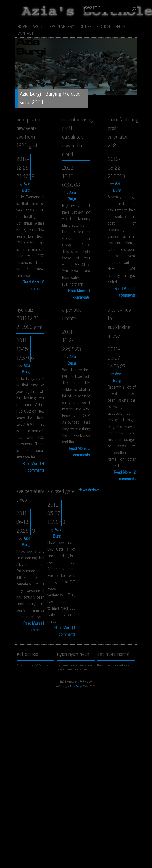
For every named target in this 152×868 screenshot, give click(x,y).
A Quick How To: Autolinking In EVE (120, 322)
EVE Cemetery (62, 26)
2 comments (127, 475)
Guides (85, 26)
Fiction (103, 26)
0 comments (36, 285)
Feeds (120, 26)
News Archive (89, 490)
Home (22, 26)
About (39, 26)
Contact (26, 33)
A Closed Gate (61, 491)
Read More (31, 282)
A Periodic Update (72, 314)
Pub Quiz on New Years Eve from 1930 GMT (28, 132)
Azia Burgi (26, 187)
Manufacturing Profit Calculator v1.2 (122, 132)
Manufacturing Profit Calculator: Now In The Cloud (76, 136)
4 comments (36, 467)
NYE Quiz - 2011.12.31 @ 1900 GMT (30, 318)
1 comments (127, 292)
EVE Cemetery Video (30, 495)
